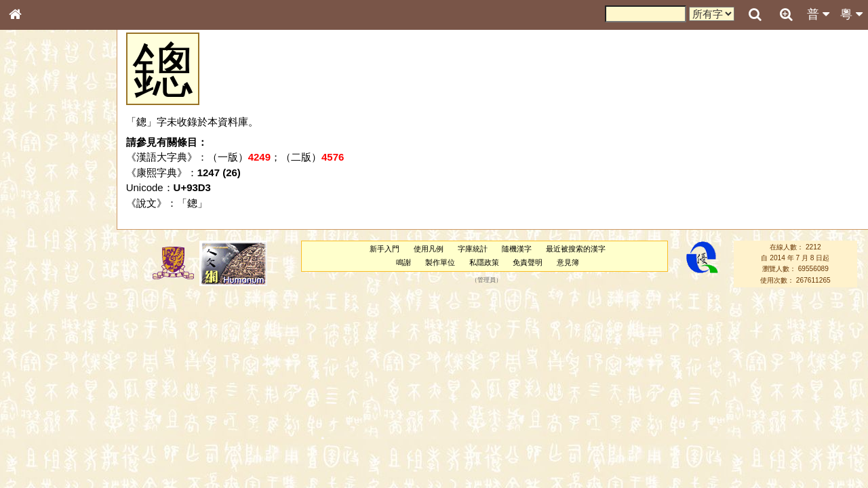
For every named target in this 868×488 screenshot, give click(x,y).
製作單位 (440, 262)
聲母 (27, 363)
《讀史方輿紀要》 (50, 439)
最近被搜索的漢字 (576, 249)
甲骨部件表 (37, 207)
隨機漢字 (517, 249)
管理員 (487, 280)
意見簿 (568, 262)
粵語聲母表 (37, 283)
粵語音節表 (37, 270)
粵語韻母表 (37, 296)
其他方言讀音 (41, 389)
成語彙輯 (33, 451)
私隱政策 (484, 262)
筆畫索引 (33, 195)
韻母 (46, 363)
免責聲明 (528, 262)
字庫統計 (473, 249)
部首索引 (33, 182)
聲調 (64, 363)
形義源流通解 (41, 234)
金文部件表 (37, 221)
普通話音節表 (41, 376)
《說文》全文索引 (50, 426)
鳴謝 (403, 262)
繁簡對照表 (37, 464)
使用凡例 (429, 249)
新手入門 (384, 249)
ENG (60, 149)
